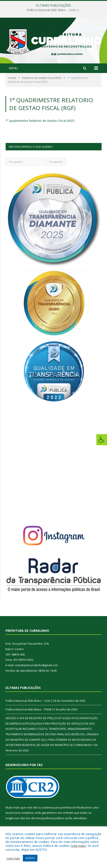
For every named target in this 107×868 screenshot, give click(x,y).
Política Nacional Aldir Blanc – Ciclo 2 (53, 10)
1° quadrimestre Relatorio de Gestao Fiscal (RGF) (40, 121)
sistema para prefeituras (59, 807)
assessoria (13, 813)
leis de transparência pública (45, 818)
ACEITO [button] (30, 858)
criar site (32, 807)
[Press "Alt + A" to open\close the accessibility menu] (102, 440)
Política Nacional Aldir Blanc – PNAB (28, 709)
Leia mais (78, 846)
